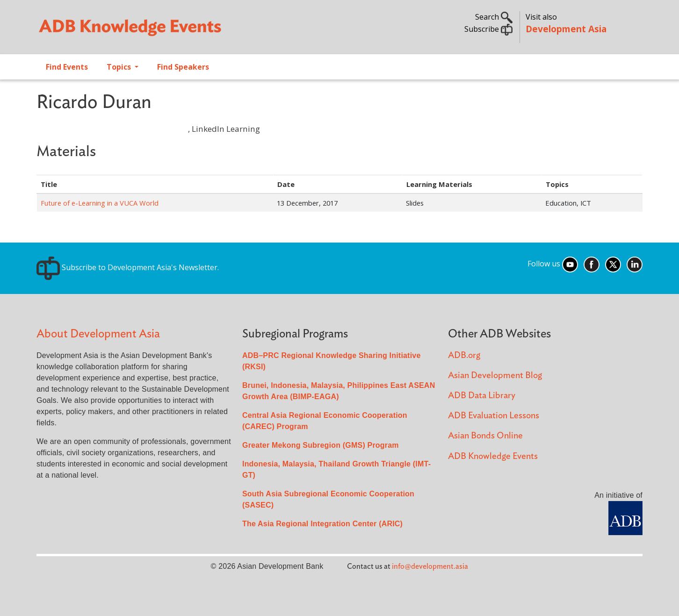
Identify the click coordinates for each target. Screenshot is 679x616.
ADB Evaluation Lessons (494, 416)
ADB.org (464, 355)
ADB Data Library (482, 396)
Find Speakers (183, 67)
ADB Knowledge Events (493, 456)
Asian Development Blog (495, 376)
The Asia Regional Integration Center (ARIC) (322, 524)
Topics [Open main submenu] (120, 67)
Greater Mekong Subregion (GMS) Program (321, 445)
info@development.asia (430, 566)
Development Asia (566, 29)
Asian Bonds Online (485, 436)
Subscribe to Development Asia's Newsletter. (128, 267)
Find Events (67, 67)
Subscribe (488, 29)
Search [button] (494, 17)
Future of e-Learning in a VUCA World (100, 203)
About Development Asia (98, 334)
